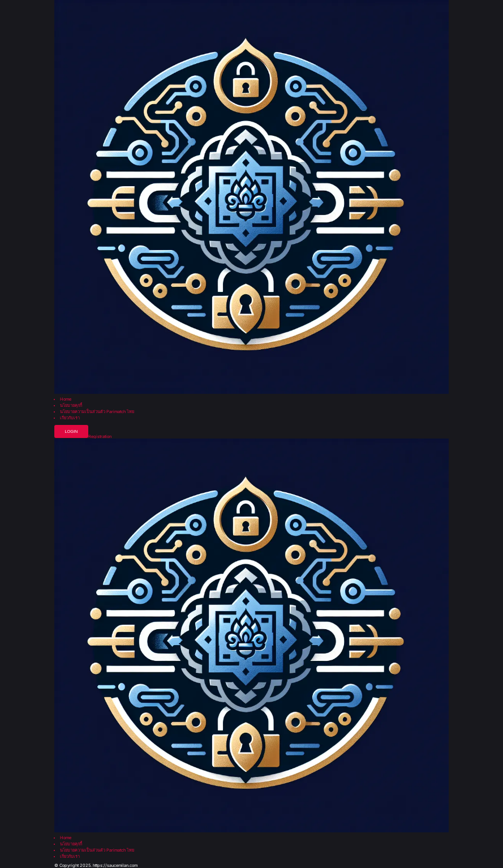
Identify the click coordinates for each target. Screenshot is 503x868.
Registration (100, 437)
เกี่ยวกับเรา (70, 418)
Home (66, 399)
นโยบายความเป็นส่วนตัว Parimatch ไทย (97, 412)
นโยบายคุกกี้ (71, 405)
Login (71, 431)
